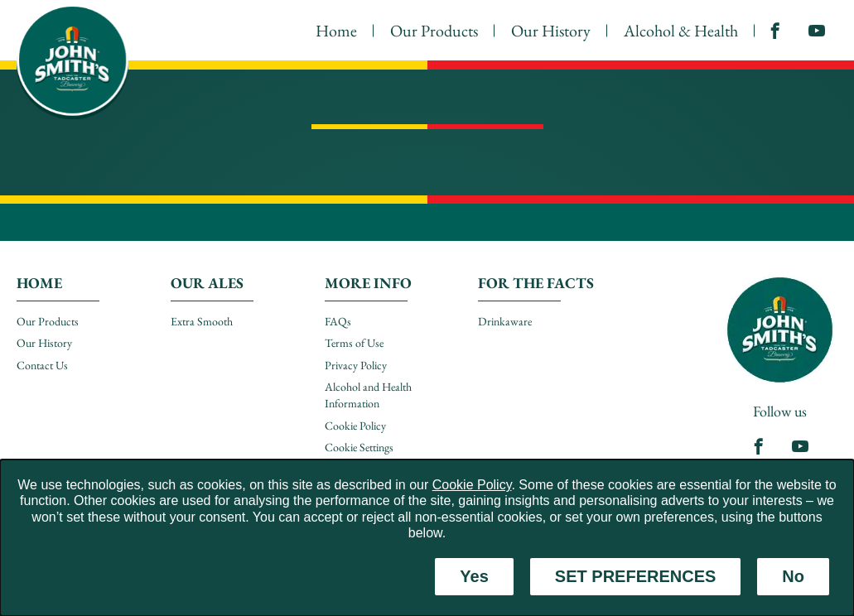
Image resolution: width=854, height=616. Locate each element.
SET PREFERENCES (635, 576)
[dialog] (427, 538)
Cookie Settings (359, 447)
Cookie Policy (472, 485)
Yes (474, 576)
